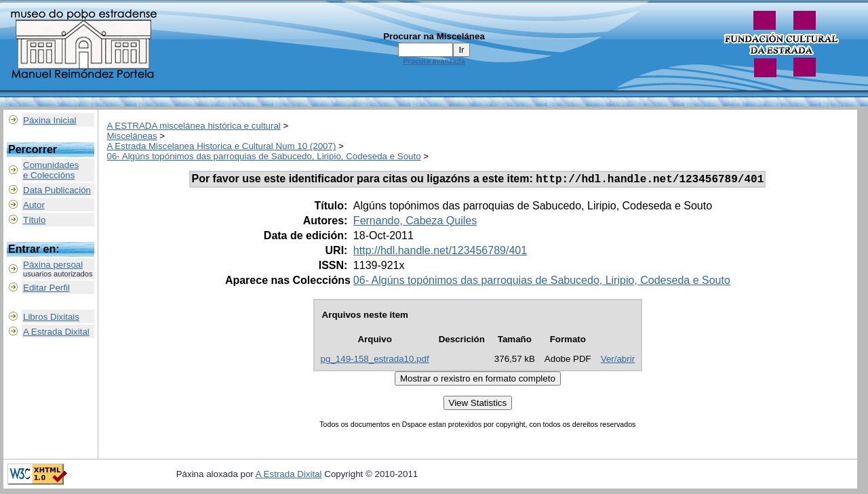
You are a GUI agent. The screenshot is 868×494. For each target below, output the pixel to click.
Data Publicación (57, 190)
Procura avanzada (434, 61)
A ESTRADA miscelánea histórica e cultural (194, 126)
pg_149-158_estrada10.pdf (375, 361)
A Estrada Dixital (56, 332)
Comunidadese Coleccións (51, 170)
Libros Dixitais (51, 317)
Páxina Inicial (50, 120)
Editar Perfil (46, 288)
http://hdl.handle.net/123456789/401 (440, 252)
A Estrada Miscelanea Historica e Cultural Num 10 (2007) (222, 146)
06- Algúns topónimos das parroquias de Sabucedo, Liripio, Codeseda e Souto (264, 156)
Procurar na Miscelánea (434, 36)
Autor (34, 205)
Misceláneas (132, 136)
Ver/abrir (618, 361)
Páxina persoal (53, 265)
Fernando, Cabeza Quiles (415, 223)
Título (34, 220)
